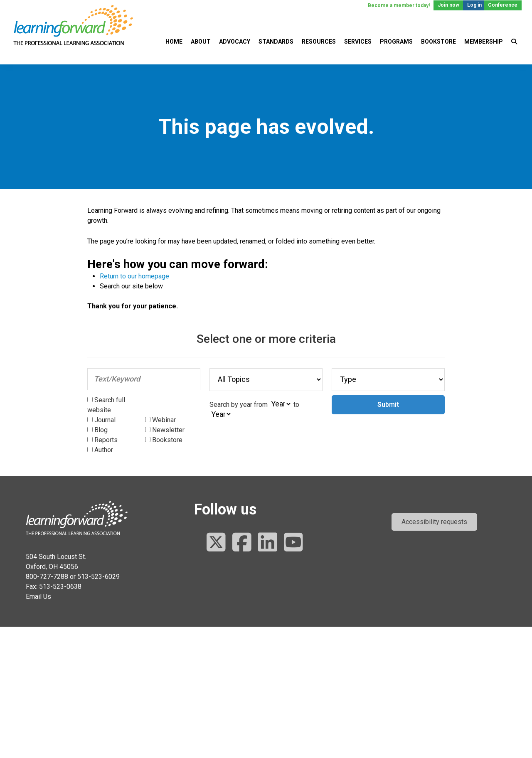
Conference (503, 5)
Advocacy (235, 42)
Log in (474, 5)
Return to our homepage (134, 276)
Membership (484, 42)
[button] (434, 522)
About (201, 42)
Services (358, 42)
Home (174, 42)
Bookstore (438, 42)
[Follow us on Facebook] (242, 543)
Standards (276, 42)
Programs (396, 42)
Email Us (38, 597)
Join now (448, 5)
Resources (319, 42)
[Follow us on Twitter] (216, 543)
